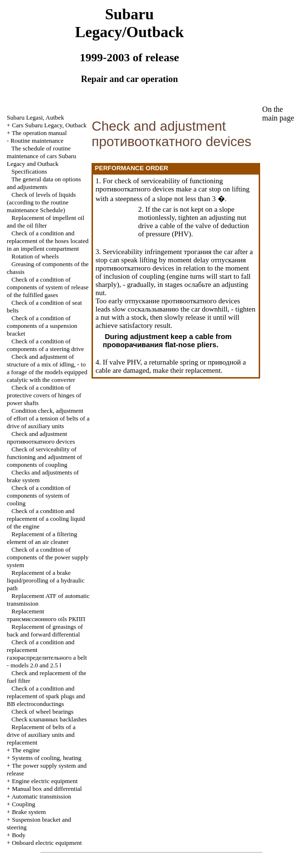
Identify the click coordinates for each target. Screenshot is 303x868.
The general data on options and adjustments (44, 183)
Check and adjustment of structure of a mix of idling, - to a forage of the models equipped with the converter (47, 368)
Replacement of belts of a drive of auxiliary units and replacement (41, 735)
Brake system (29, 812)
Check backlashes (49, 719)
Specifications (29, 171)
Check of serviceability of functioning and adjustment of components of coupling (44, 457)
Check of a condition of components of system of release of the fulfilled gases (48, 287)
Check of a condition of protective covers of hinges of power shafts (44, 395)
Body (19, 835)
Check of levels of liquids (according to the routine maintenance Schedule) (41, 202)
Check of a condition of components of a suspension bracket (42, 326)
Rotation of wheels (35, 256)
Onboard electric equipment (47, 843)
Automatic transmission (41, 796)
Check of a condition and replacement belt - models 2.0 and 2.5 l (47, 654)
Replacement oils (46, 615)
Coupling (24, 804)
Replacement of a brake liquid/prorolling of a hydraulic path (46, 580)
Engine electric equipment (45, 781)
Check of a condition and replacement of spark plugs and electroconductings (46, 696)
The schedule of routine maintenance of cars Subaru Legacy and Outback (41, 156)
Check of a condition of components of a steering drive (45, 345)
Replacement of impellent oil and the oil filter (46, 222)
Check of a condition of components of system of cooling (39, 495)
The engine (26, 750)
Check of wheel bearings (43, 712)
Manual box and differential (47, 789)
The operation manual (39, 133)
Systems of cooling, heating (47, 758)
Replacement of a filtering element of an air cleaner (42, 538)
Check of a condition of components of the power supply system (48, 557)
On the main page (278, 114)
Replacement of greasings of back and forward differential (45, 631)
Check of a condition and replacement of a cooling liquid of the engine (46, 519)
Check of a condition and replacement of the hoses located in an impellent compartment (48, 241)
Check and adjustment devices (41, 438)
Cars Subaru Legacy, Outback (49, 125)
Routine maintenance (37, 141)
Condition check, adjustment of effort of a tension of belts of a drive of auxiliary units (48, 418)
